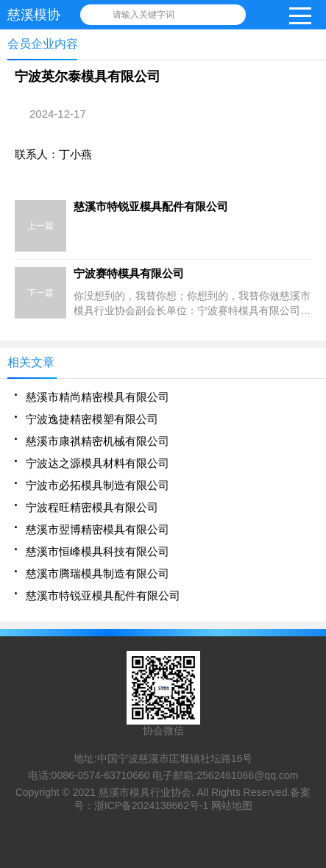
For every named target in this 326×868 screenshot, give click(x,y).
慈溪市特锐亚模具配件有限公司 (103, 595)
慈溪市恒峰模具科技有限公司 (98, 551)
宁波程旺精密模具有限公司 (92, 507)
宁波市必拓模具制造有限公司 (98, 485)
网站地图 (232, 805)
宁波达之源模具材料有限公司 (98, 463)
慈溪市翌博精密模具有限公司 (98, 529)
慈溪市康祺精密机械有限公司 (98, 441)
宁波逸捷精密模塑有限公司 (92, 419)
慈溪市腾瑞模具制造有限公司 (98, 573)
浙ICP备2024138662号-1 (152, 805)
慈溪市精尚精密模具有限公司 (98, 397)
